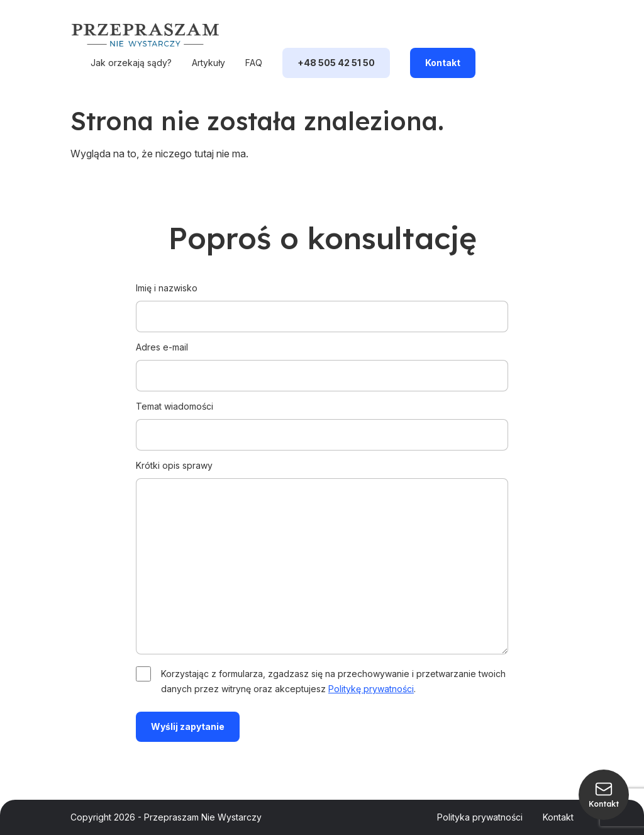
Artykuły (208, 63)
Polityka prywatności (480, 817)
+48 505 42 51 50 (336, 63)
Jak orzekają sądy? (131, 63)
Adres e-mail (322, 361)
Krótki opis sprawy (322, 558)
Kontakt (443, 63)
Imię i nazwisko (322, 302)
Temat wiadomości (322, 420)
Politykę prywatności (371, 689)
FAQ (254, 63)
